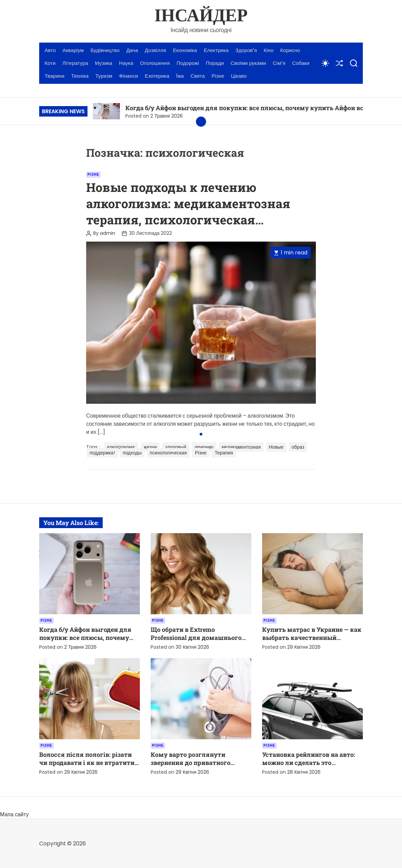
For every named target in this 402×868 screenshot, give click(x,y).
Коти (50, 63)
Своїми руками (248, 63)
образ (298, 447)
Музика (104, 63)
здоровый (175, 447)
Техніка (80, 76)
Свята (198, 76)
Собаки (301, 63)
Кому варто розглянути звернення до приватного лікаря (191, 763)
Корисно (290, 50)
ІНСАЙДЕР (201, 16)
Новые (276, 447)
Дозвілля (156, 50)
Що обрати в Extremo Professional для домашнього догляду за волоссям (196, 638)
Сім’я (279, 63)
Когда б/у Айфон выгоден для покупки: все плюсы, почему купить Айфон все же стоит (261, 108)
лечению (204, 447)
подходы (132, 453)
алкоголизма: (121, 447)
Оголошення (155, 63)
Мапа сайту (14, 814)
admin (108, 233)
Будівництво (105, 50)
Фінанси (128, 76)
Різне (218, 76)
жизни (150, 447)
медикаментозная (241, 447)
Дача (132, 50)
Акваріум (73, 50)
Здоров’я (246, 50)
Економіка (185, 50)
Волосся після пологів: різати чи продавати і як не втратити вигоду (87, 763)
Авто (50, 50)
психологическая (168, 453)
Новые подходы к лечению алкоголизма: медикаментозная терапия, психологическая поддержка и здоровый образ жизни (188, 220)
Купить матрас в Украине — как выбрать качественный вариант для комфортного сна (312, 638)
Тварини (55, 76)
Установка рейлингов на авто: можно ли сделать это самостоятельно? (309, 763)
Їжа (180, 76)
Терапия (224, 453)
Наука (126, 63)
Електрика (216, 50)
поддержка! (102, 453)
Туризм (104, 76)
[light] (325, 63)
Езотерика (157, 76)
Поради (215, 63)
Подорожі (188, 63)
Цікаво (239, 76)
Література (75, 63)
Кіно (269, 50)
